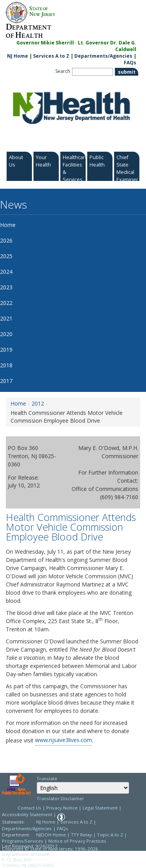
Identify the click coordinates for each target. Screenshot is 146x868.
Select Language (36, 782)
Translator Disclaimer (60, 798)
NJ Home (18, 56)
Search (63, 71)
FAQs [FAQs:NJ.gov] (130, 63)
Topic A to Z (110, 835)
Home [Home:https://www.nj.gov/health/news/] (18, 403)
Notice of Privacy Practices (77, 841)
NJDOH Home (51, 835)
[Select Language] (83, 788)
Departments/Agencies (103, 56)
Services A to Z (51, 56)
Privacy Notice (62, 808)
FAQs (62, 828)
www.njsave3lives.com (63, 740)
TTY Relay (82, 835)
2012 (38, 403)
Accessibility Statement (27, 814)
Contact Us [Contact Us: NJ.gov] (29, 808)
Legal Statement (100, 808)
